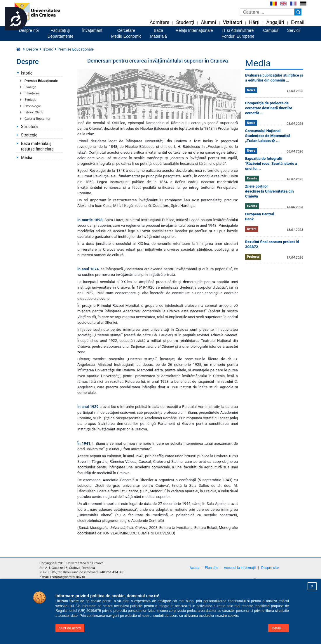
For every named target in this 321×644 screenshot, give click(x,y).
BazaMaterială (158, 33)
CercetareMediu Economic (126, 33)
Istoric (27, 73)
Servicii (294, 30)
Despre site (270, 568)
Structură (29, 127)
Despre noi (29, 30)
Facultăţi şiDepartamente (61, 33)
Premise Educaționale (41, 81)
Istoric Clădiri (34, 112)
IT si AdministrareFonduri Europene (238, 33)
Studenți (185, 22)
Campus (271, 30)
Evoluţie (30, 87)
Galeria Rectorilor (37, 119)
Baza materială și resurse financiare (37, 146)
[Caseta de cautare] (267, 12)
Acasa (194, 568)
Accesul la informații (240, 568)
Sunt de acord (70, 628)
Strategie (29, 135)
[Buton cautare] (298, 12)
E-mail (298, 22)
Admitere (159, 22)
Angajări (275, 22)
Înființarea (32, 93)
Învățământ (92, 30)
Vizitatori (233, 22)
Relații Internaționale (194, 30)
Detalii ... (279, 628)
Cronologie (33, 106)
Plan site (212, 568)
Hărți (254, 22)
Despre (32, 49)
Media (27, 157)
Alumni (208, 22)
